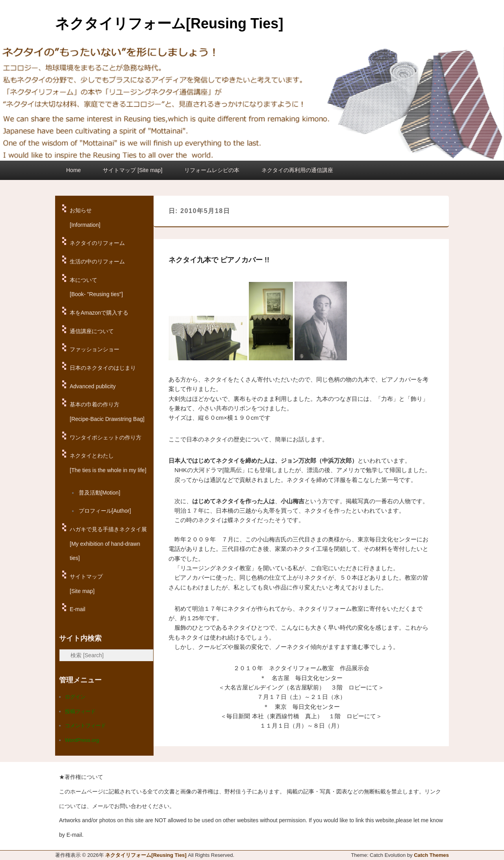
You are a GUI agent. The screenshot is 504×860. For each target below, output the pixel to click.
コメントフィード (85, 726)
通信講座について (92, 331)
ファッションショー (94, 349)
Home (73, 170)
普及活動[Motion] (100, 493)
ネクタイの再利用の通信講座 (297, 170)
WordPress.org (82, 740)
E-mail (78, 609)
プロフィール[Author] (105, 511)
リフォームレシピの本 (212, 170)
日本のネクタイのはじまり (103, 368)
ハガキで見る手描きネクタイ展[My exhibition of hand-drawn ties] (108, 544)
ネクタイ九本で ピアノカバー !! (219, 260)
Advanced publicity (93, 386)
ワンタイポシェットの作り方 (106, 437)
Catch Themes (431, 855)
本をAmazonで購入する (99, 313)
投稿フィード (80, 711)
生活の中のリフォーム (97, 261)
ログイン (75, 697)
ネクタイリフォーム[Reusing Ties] (169, 23)
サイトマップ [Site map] (132, 170)
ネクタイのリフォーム (97, 243)
